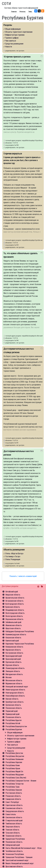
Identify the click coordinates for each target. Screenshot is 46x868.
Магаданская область (14, 674)
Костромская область (14, 653)
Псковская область (13, 717)
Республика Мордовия (15, 775)
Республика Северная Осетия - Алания (21, 781)
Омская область (12, 699)
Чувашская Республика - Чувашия (19, 857)
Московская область (14, 680)
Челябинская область (14, 851)
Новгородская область (15, 693)
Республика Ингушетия (15, 756)
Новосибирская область (15, 696)
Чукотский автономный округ (17, 860)
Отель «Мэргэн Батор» (14, 554)
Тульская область (13, 833)
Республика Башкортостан (16, 726)
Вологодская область (14, 616)
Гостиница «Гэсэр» (13, 556)
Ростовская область (14, 793)
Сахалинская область (14, 808)
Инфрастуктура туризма (17, 739)
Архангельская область (15, 598)
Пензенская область (14, 708)
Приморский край (12, 714)
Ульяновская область (14, 842)
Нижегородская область (15, 690)
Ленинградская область (15, 668)
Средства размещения (16, 748)
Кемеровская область (14, 647)
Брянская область (13, 607)
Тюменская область (13, 836)
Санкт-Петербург (12, 802)
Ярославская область (14, 866)
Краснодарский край (14, 656)
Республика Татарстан (15, 784)
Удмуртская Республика (15, 839)
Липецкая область (13, 671)
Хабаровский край (13, 845)
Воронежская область (14, 619)
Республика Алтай (13, 723)
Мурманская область (14, 684)
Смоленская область (14, 817)
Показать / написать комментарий (23, 576)
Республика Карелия (14, 762)
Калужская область (13, 638)
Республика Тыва (12, 787)
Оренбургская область (15, 702)
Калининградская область (16, 635)
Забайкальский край (13, 622)
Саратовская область (14, 805)
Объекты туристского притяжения (21, 736)
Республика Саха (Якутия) (16, 778)
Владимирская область (15, 610)
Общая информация (15, 733)
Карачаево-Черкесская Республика (20, 644)
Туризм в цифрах (14, 742)
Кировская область (13, 650)
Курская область (12, 665)
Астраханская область (14, 601)
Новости (10, 751)
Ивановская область (14, 625)
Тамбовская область (14, 824)
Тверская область (13, 827)
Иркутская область (13, 628)
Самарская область (13, 799)
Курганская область (13, 662)
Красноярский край (13, 659)
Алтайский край (12, 592)
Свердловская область (15, 811)
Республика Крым (13, 768)
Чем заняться (12, 745)
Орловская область (13, 705)
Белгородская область (15, 604)
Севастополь (11, 814)
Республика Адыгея (13, 720)
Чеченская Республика (15, 854)
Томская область (12, 830)
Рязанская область (13, 796)
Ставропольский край (14, 821)
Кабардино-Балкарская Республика (20, 631)
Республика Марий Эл (14, 772)
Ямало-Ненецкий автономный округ (20, 863)
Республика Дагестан (14, 753)
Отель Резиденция (13, 559)
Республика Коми (13, 765)
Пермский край (12, 711)
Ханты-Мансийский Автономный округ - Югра (23, 848)
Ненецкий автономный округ (17, 687)
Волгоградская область (15, 613)
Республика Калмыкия (14, 759)
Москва (9, 677)
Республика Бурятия (14, 729)
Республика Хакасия (14, 790)
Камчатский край (12, 641)
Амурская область (13, 595)
